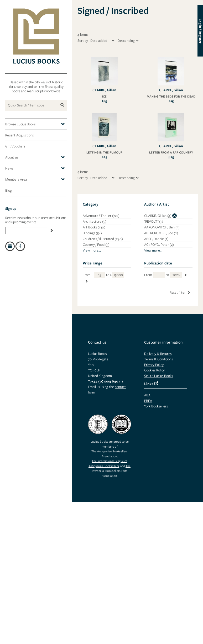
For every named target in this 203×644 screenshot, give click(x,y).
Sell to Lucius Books (158, 376)
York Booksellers (156, 406)
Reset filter (180, 292)
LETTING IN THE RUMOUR (104, 152)
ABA (147, 395)
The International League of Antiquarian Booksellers (108, 463)
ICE (104, 96)
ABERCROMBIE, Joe (161, 233)
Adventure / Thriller (101, 216)
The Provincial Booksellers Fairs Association (111, 471)
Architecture (95, 221)
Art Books (94, 227)
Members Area (35, 180)
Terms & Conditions (158, 359)
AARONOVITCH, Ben (162, 227)
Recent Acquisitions (19, 135)
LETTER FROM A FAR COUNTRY (171, 152)
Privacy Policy (154, 365)
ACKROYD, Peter (159, 245)
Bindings (92, 233)
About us (35, 157)
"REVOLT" (154, 221)
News (35, 168)
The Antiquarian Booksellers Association (110, 454)
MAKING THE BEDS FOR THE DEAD (171, 96)
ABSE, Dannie (156, 239)
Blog (9, 190)
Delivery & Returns (158, 354)
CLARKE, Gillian (158, 216)
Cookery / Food (96, 245)
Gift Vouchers (15, 146)
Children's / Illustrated (103, 239)
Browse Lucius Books (35, 124)
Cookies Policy (154, 370)
